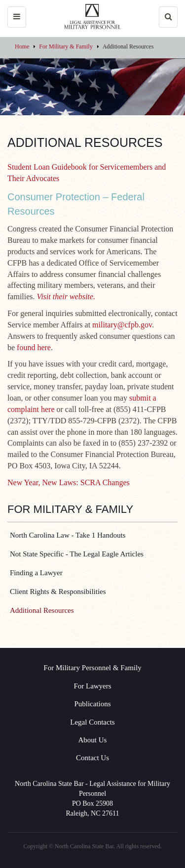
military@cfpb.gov (122, 325)
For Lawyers (92, 686)
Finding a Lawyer (36, 573)
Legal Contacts (92, 722)
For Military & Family (66, 46)
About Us (93, 740)
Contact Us (92, 758)
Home (22, 46)
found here (34, 347)
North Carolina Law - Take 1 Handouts (68, 535)
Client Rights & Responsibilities (58, 592)
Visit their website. (66, 297)
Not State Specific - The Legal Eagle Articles (77, 554)
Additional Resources (42, 610)
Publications (92, 704)
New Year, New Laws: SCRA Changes (69, 482)
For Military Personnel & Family (92, 668)
